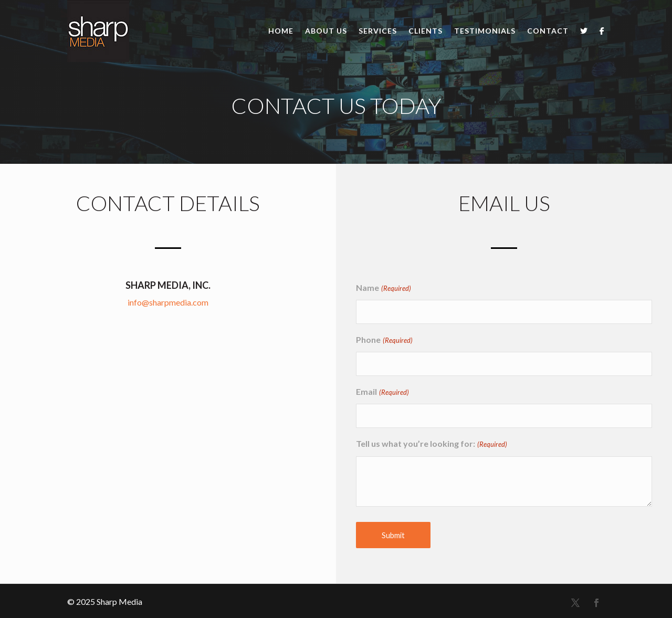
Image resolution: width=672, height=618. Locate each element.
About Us (326, 31)
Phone (384, 341)
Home (281, 31)
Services (378, 31)
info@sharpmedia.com (168, 302)
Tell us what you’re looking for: (431, 444)
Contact (548, 31)
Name (383, 289)
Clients (426, 31)
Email (382, 392)
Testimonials (485, 31)
